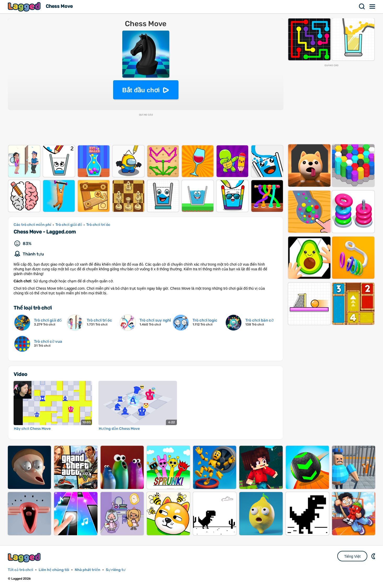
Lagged (25, 7)
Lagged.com (25, 558)
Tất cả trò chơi (21, 570)
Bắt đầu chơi (141, 90)
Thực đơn (373, 7)
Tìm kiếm (362, 7)
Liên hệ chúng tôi (54, 570)
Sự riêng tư (116, 570)
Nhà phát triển (88, 570)
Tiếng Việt (352, 556)
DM (374, 556)
